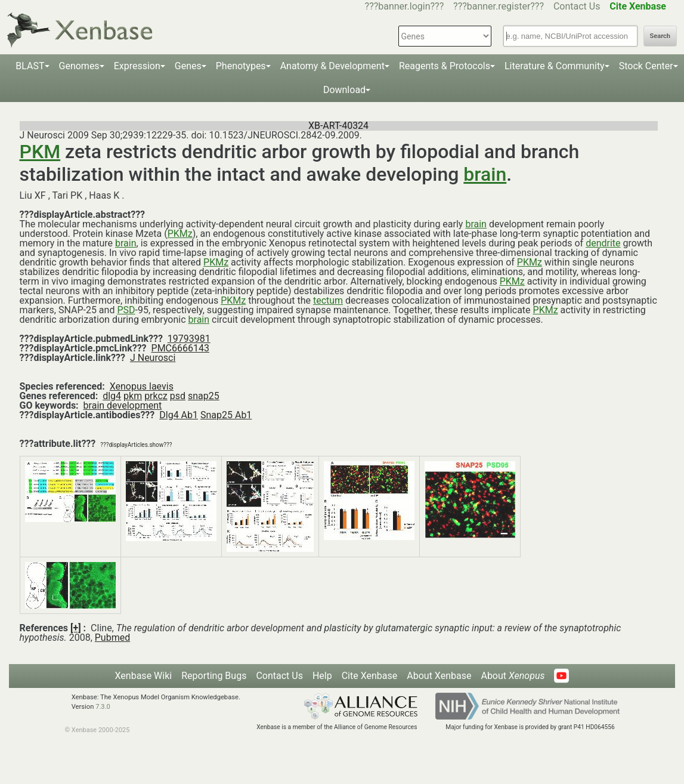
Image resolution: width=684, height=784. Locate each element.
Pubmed (112, 638)
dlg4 (112, 396)
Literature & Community (555, 66)
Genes (188, 66)
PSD (126, 310)
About (513, 676)
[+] (76, 628)
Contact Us (577, 6)
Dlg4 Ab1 (179, 415)
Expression (137, 66)
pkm (133, 396)
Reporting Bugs (214, 676)
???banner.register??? (499, 6)
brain (485, 174)
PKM (40, 152)
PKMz (180, 234)
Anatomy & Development (332, 66)
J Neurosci (153, 358)
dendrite (603, 243)
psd (178, 396)
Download (344, 90)
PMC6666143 (180, 348)
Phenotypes (241, 66)
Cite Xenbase (370, 676)
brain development (123, 405)
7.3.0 (103, 707)
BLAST (30, 66)
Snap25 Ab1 (226, 415)
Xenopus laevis (142, 386)
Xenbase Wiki (144, 676)
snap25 (204, 396)
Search (660, 36)
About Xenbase (439, 676)
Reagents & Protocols (445, 66)
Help (322, 676)
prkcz (156, 396)
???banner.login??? (405, 6)
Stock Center (646, 66)
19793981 (189, 339)
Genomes (79, 66)
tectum (328, 300)
